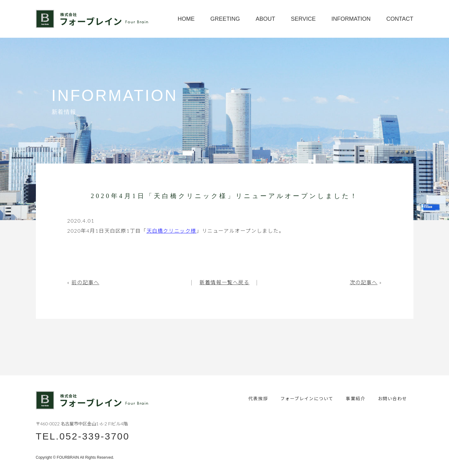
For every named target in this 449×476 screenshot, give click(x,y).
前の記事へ (85, 282)
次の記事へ (364, 282)
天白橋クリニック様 (171, 231)
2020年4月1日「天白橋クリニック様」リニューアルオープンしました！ (225, 196)
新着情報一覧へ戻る (224, 282)
